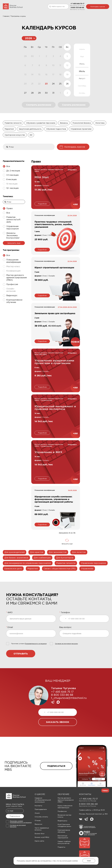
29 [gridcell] (39, 106)
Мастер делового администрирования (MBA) (66, 813)
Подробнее (42, 217)
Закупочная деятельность (30, 142)
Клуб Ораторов (53, 19)
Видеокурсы (62, 833)
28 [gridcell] (32, 106)
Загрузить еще (14, 256)
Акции (37, 826)
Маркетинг (9, 142)
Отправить (21, 666)
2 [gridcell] (67, 106)
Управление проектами (81, 142)
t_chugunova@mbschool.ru (69, 711)
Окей (89, 861)
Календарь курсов (98, 7)
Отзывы (38, 833)
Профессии (62, 824)
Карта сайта (39, 854)
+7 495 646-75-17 (77, 4)
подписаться (56, 779)
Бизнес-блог (40, 846)
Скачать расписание (74, 118)
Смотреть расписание (39, 118)
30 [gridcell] (46, 106)
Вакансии (38, 837)
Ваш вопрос (65, 640)
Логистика (100, 136)
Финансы (64, 136)
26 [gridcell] (67, 96)
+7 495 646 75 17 (62, 705)
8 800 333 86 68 (62, 708)
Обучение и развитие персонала (41, 136)
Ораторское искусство (15, 148)
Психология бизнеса (82, 136)
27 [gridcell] (25, 106)
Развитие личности (13, 136)
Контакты (38, 818)
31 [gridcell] (53, 106)
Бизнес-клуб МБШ (42, 850)
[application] (46, 83)
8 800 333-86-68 (77, 8)
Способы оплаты (41, 829)
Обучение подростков (56, 142)
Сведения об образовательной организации (43, 813)
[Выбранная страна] (64, 631)
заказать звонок (58, 735)
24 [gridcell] (53, 96)
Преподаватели (41, 822)
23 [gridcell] (46, 96)
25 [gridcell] (60, 96)
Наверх (105, 803)
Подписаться (15, 829)
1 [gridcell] (60, 106)
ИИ (31, 148)
